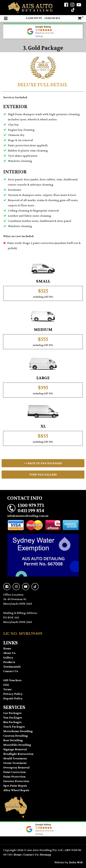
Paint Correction (14, 772)
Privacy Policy (13, 694)
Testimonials (12, 667)
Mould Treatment (15, 758)
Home (7, 648)
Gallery (8, 658)
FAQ (6, 685)
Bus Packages (12, 722)
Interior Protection (16, 781)
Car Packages (12, 713)
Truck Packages (14, 727)
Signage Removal (15, 749)
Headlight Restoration (18, 754)
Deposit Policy (13, 698)
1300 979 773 (34, 18)
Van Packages (13, 718)
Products (9, 662)
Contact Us (11, 671)
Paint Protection (14, 777)
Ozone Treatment (15, 763)
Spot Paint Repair (15, 786)
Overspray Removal (16, 768)
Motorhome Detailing (18, 731)
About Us (9, 653)
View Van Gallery (43, 475)
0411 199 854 (52, 18)
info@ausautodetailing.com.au (28, 516)
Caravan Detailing (15, 736)
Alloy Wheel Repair (16, 790)
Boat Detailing (13, 740)
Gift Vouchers (12, 680)
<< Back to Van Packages (43, 463)
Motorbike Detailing (17, 745)
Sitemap (46, 855)
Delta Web (76, 862)
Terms (7, 689)
